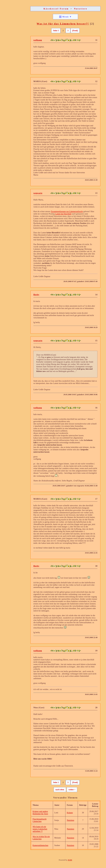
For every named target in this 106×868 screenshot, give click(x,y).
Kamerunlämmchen (40, 845)
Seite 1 (56, 31)
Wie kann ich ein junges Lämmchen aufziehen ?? (40, 829)
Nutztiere (81, 9)
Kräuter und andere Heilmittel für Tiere (40, 813)
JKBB (70, 860)
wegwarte (38, 193)
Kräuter (70, 813)
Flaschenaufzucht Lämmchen (40, 820)
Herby (36, 295)
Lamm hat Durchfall (63, 214)
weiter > (72, 790)
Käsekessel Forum (56, 9)
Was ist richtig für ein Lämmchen (41, 838)
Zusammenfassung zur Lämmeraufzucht (67, 211)
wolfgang (38, 40)
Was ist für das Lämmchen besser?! (63, 24)
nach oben (60, 790)
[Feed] (75, 31)
